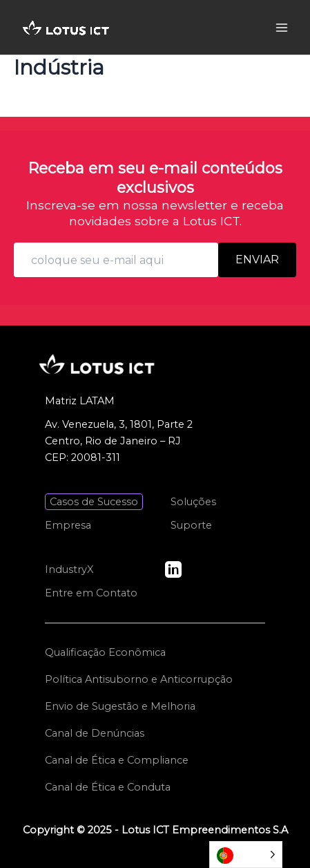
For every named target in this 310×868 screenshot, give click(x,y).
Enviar (257, 260)
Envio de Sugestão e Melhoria (120, 706)
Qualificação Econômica (105, 652)
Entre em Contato (91, 593)
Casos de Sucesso (94, 502)
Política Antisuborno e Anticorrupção (139, 679)
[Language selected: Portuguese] (246, 855)
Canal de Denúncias (95, 733)
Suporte (191, 525)
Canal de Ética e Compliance (117, 760)
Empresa (68, 525)
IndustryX (69, 569)
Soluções (193, 502)
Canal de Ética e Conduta (108, 787)
